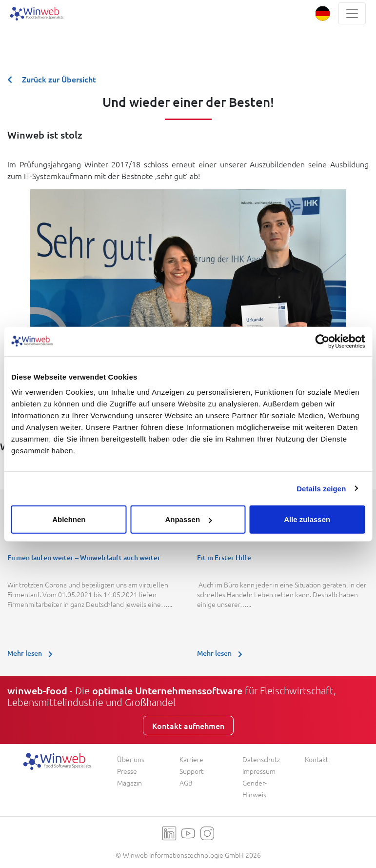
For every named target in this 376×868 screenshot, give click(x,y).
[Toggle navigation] (352, 13)
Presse (127, 771)
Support (191, 771)
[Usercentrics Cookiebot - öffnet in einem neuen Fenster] (322, 341)
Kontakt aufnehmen (188, 726)
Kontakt (317, 759)
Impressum (259, 771)
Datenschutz (261, 759)
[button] (323, 13)
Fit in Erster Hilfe (224, 557)
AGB (186, 783)
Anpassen (188, 519)
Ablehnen (69, 519)
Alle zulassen (307, 519)
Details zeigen (321, 488)
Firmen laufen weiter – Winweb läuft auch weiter (84, 557)
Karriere (191, 759)
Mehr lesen (32, 653)
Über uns (131, 759)
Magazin (129, 783)
